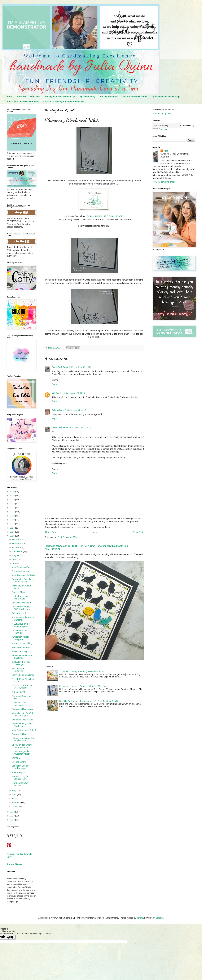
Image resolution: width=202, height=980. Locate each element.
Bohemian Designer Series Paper (21, 767)
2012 (13, 820)
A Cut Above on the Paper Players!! (21, 625)
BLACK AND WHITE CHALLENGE (105, 216)
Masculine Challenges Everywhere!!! (22, 687)
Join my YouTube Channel (135, 97)
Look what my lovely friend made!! (21, 597)
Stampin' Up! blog (163, 114)
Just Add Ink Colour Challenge (21, 663)
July (14, 559)
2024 (13, 500)
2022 (13, 508)
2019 (13, 520)
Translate (160, 129)
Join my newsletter (108, 97)
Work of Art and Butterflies (19, 670)
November (17, 543)
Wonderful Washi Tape (22, 720)
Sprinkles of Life (19, 734)
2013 (13, 816)
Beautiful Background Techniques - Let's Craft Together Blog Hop (90, 701)
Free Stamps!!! (19, 772)
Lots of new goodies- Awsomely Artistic (22, 753)
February (17, 803)
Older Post (138, 532)
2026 (13, 491)
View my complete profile (164, 182)
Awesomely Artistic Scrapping (21, 638)
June (15, 564)
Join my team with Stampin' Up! (60, 97)
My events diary (87, 97)
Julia (166, 151)
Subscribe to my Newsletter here (23, 101)
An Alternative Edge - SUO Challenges (22, 608)
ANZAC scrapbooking (22, 643)
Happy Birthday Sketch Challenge (22, 725)
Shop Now (35, 97)
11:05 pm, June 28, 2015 (73, 393)
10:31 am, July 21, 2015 (80, 428)
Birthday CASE (19, 692)
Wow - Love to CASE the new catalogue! (23, 714)
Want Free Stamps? (21, 647)
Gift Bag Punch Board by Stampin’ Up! (23, 740)
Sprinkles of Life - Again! (23, 709)
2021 (13, 512)
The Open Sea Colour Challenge (22, 657)
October (16, 547)
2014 (13, 812)
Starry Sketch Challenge (23, 675)
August (16, 555)
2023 (13, 504)
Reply (54, 384)
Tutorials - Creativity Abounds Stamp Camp (64, 101)
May (14, 790)
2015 (13, 536)
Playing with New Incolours (20, 784)
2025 (13, 495)
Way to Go (17, 758)
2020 (13, 516)
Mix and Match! (19, 762)
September (18, 551)
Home (9, 97)
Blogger (159, 918)
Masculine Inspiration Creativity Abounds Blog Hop (83, 686)
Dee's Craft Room (60, 367)
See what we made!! (21, 603)
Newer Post (51, 532)
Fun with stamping (20, 571)
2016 (13, 532)
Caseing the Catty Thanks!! (20, 632)
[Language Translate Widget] (167, 125)
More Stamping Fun (21, 567)
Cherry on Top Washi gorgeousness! (22, 746)
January (16, 807)
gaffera (140, 918)
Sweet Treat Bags (20, 651)
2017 (13, 528)
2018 (13, 524)
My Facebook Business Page (166, 97)
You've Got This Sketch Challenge (23, 619)
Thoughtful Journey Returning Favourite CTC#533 (83, 671)
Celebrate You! (19, 613)
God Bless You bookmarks (19, 704)
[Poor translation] (11, 937)
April (15, 794)
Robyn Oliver (58, 410)
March (15, 799)
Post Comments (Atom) (68, 537)
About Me (21, 97)
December (17, 539)
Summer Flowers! (20, 592)
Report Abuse (14, 864)
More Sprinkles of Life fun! (24, 730)
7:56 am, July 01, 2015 (75, 410)
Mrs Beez (56, 393)
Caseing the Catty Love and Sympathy (23, 580)
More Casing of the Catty (23, 575)
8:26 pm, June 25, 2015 (80, 367)
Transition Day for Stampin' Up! (20, 778)
